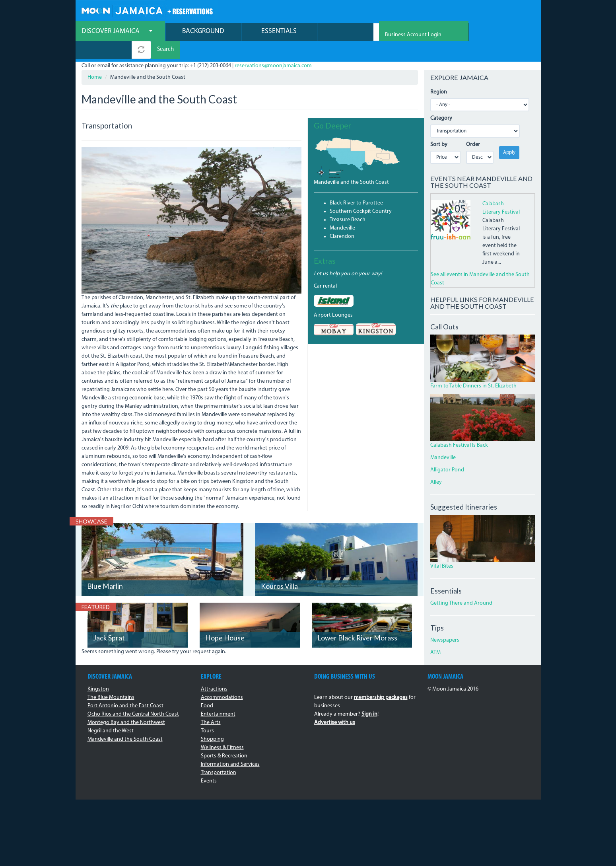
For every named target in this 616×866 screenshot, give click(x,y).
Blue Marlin (105, 569)
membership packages (381, 680)
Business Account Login (507, 12)
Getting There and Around (461, 587)
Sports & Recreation (224, 739)
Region (439, 75)
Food (207, 689)
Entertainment (218, 697)
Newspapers (445, 623)
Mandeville (342, 211)
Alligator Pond (447, 453)
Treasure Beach (348, 203)
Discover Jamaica (117, 32)
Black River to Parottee (356, 186)
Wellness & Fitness (222, 731)
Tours (207, 714)
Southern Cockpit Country (361, 194)
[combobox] (345, 33)
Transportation (219, 756)
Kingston (98, 672)
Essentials (279, 32)
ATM (435, 635)
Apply (509, 135)
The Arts (211, 705)
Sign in (369, 697)
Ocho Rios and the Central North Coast (133, 697)
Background (203, 32)
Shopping (212, 722)
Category (441, 101)
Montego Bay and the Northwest (126, 705)
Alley (436, 466)
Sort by (439, 127)
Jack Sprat (109, 621)
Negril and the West (111, 714)
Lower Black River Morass (357, 621)
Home (95, 60)
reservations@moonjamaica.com (273, 49)
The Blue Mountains (111, 680)
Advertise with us (335, 705)
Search (407, 33)
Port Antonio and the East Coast (125, 689)
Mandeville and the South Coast (351, 165)
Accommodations (222, 680)
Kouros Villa (279, 569)
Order (473, 127)
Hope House (225, 621)
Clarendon (342, 219)
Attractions (214, 672)
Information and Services (230, 747)
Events (209, 764)
